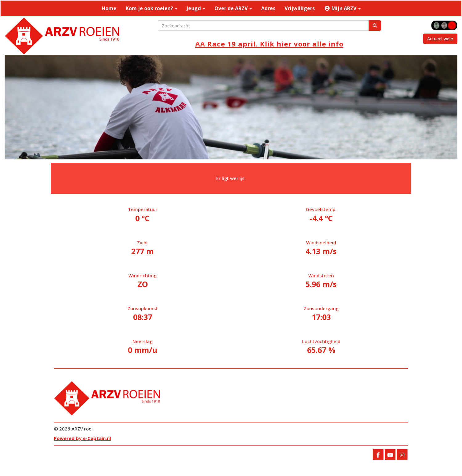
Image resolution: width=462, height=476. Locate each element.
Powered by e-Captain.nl (82, 438)
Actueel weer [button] (440, 39)
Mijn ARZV (342, 8)
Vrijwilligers (300, 8)
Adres (268, 8)
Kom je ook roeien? (152, 8)
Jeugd (196, 8)
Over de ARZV (233, 8)
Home (109, 8)
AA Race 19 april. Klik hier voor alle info (269, 44)
